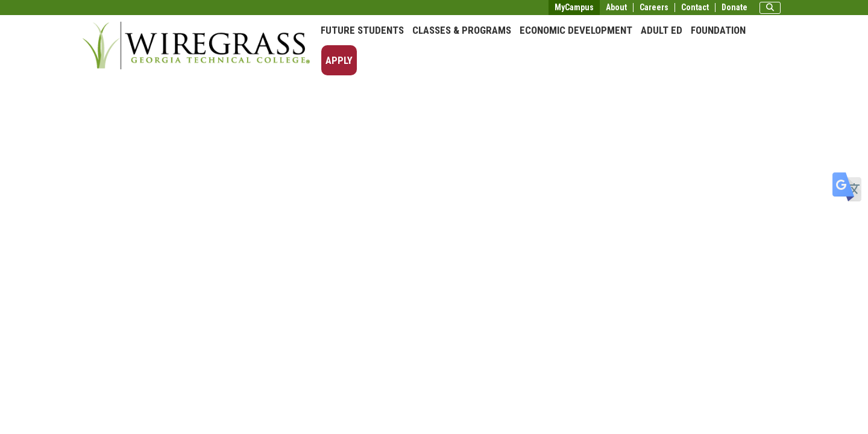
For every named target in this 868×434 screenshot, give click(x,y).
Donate (734, 8)
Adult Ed (662, 30)
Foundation (718, 30)
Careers (654, 8)
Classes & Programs (462, 30)
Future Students (362, 30)
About (616, 8)
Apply (339, 60)
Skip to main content (45, 8)
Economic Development (576, 30)
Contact (695, 8)
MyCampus (574, 7)
